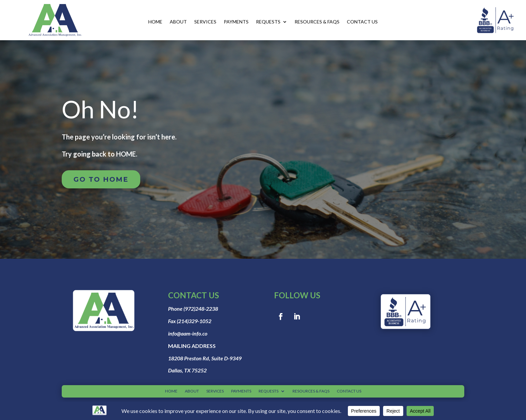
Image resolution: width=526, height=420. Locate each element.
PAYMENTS (236, 22)
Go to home (101, 179)
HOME (155, 22)
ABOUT (178, 22)
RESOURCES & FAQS (317, 22)
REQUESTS (268, 22)
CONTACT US (362, 22)
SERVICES (205, 22)
